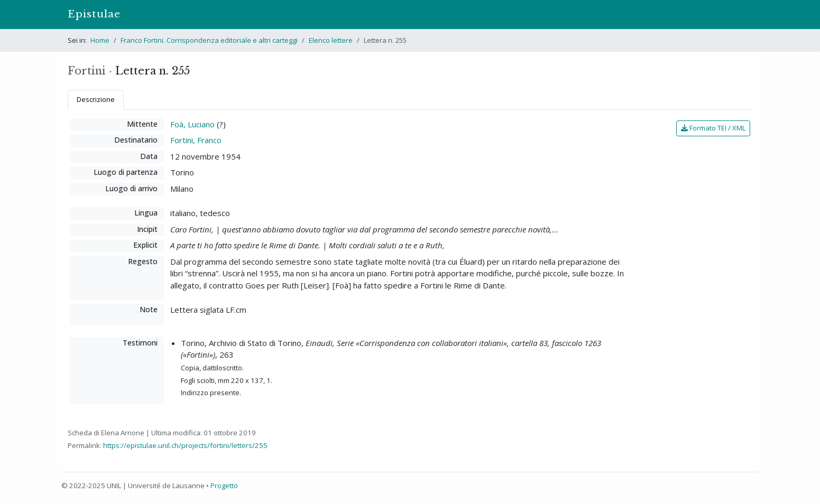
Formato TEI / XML (713, 128)
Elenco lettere (331, 40)
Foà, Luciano (192, 124)
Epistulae (94, 14)
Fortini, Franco (196, 140)
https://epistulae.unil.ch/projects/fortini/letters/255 (185, 445)
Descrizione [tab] (96, 99)
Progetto (224, 486)
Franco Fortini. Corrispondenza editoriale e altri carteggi (209, 40)
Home (100, 40)
